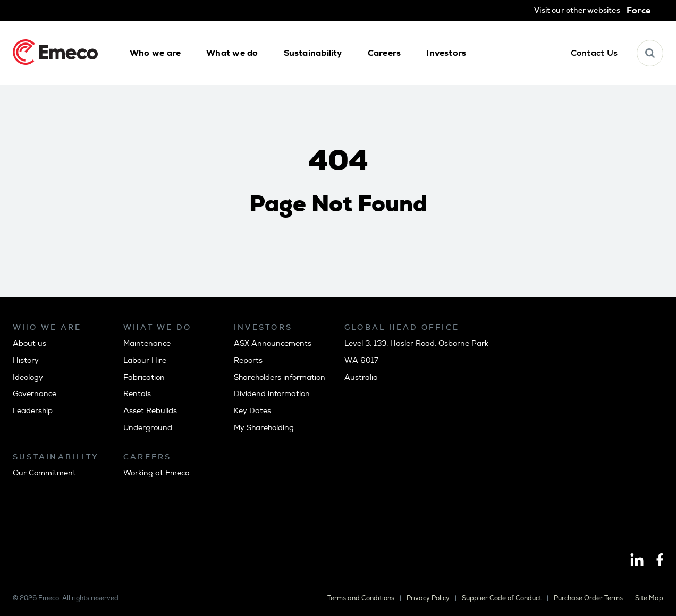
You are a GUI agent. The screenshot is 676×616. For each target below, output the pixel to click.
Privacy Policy (428, 598)
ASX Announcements (273, 343)
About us (29, 343)
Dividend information (272, 394)
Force (639, 11)
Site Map (649, 598)
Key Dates (252, 411)
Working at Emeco (156, 473)
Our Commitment (44, 473)
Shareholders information (280, 377)
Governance (35, 394)
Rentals (137, 394)
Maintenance (147, 343)
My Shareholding (264, 428)
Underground (148, 428)
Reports (248, 360)
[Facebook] (660, 561)
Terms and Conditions (361, 598)
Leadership (33, 411)
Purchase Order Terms (588, 598)
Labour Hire (145, 360)
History (26, 360)
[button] (155, 53)
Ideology (28, 377)
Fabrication (144, 377)
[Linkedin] (637, 561)
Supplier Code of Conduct (502, 598)
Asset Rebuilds (150, 411)
